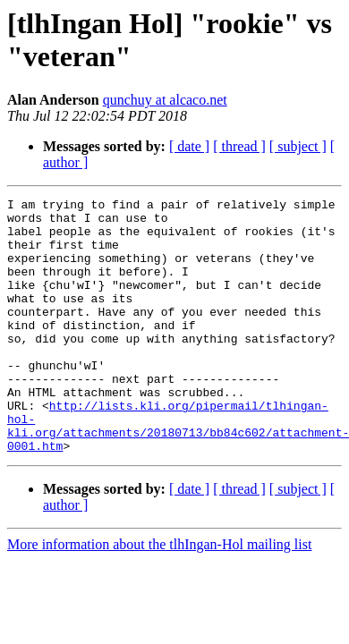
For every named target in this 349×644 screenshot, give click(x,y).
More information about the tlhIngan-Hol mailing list (159, 595)
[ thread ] (239, 146)
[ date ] (189, 146)
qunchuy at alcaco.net (165, 100)
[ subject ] (298, 146)
